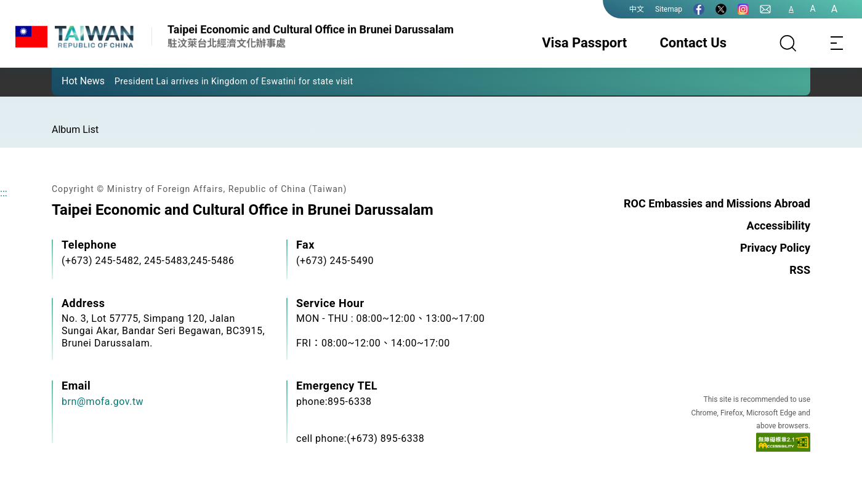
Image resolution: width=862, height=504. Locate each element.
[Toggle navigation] (837, 43)
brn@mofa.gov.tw (103, 402)
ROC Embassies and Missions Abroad (717, 203)
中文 (637, 9)
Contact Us (693, 43)
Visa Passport (584, 43)
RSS (800, 270)
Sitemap (669, 9)
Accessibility (779, 226)
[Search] (788, 43)
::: (4, 193)
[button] (70, 81)
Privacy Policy (775, 248)
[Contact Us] (765, 9)
